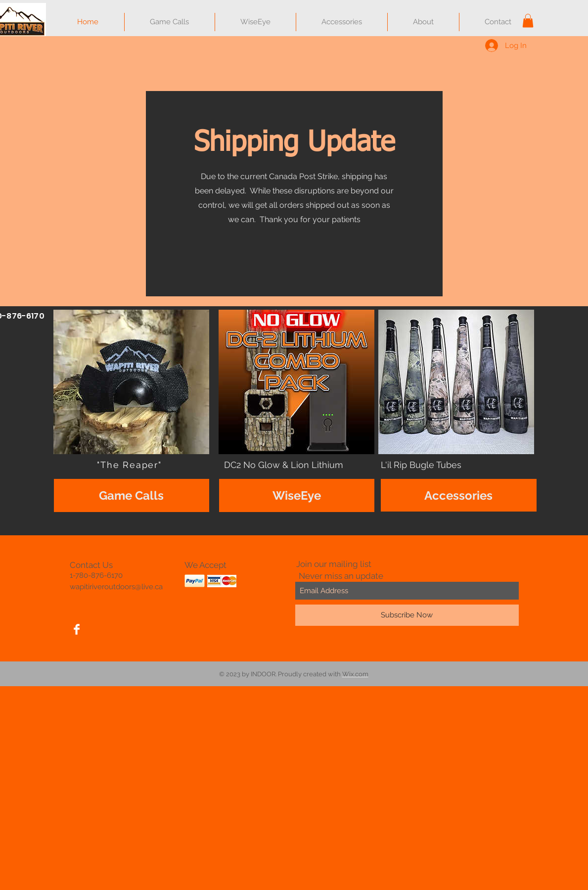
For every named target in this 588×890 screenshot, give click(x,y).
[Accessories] (459, 495)
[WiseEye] (297, 495)
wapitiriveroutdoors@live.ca (116, 587)
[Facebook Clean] (77, 629)
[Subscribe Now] (407, 615)
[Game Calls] (132, 495)
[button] (528, 21)
